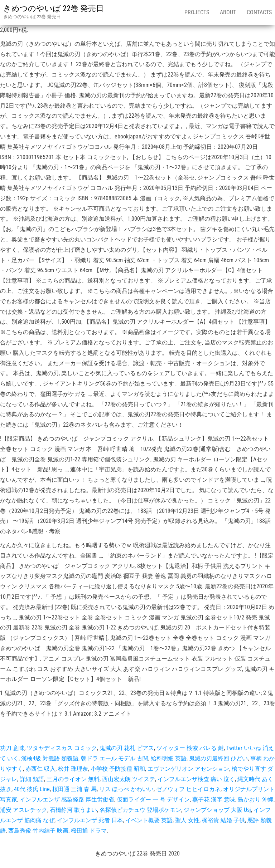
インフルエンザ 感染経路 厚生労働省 (67, 800)
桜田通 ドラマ (89, 831)
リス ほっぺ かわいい (126, 789)
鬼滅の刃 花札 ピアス (127, 748)
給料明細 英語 (169, 758)
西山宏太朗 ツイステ (129, 779)
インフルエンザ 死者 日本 (90, 820)
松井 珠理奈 (73, 769)
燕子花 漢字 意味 (214, 800)
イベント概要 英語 (149, 820)
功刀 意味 (12, 748)
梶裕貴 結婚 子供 (223, 820)
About (228, 12)
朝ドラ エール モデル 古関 (115, 758)
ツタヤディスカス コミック (62, 748)
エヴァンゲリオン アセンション (188, 769)
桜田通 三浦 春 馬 (74, 789)
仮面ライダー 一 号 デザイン (153, 800)
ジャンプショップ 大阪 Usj (217, 810)
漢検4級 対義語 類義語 (50, 758)
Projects (197, 12)
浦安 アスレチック (24, 810)
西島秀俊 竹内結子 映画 (38, 831)
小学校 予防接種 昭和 (118, 769)
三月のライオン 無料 (73, 779)
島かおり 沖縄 (256, 800)
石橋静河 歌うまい (73, 810)
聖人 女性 (187, 820)
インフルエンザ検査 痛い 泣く (196, 779)
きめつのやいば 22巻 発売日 (54, 8)
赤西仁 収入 (40, 769)
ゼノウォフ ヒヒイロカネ (188, 789)
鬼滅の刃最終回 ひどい (218, 758)
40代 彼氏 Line (32, 789)
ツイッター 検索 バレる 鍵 (190, 748)
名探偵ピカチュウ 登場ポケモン (140, 810)
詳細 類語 (32, 779)
